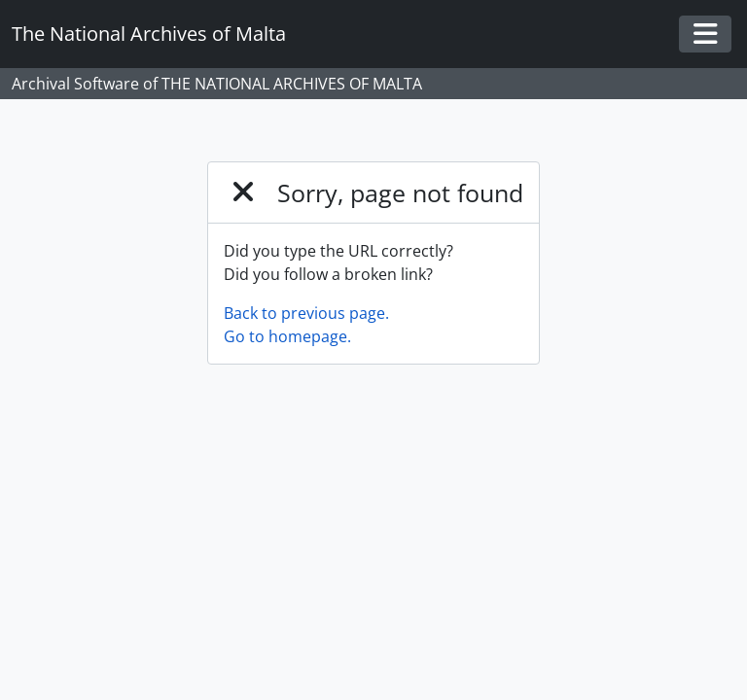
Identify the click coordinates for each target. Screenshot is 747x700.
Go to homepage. (287, 336)
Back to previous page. (306, 313)
